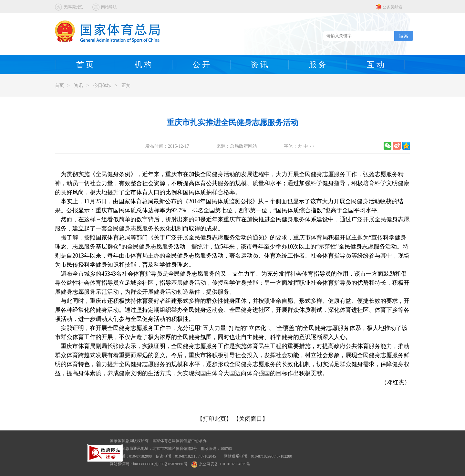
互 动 (376, 65)
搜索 (404, 36)
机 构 (143, 65)
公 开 (201, 65)
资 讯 (259, 65)
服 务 (317, 65)
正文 (126, 85)
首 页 (85, 65)
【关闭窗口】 (251, 419)
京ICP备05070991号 (171, 464)
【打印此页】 (214, 419)
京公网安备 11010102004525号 (221, 464)
